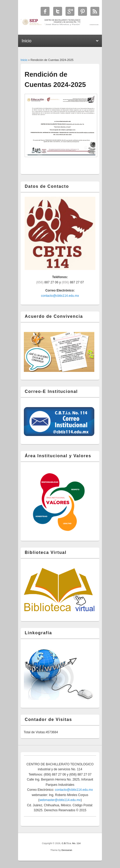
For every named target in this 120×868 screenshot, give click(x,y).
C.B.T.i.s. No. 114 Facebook (45, 11)
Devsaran (67, 850)
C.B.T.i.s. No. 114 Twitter (58, 11)
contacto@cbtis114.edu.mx (60, 296)
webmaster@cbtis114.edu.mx (60, 800)
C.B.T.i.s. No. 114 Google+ (70, 11)
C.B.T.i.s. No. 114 (71, 843)
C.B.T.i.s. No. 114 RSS (95, 11)
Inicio (24, 60)
